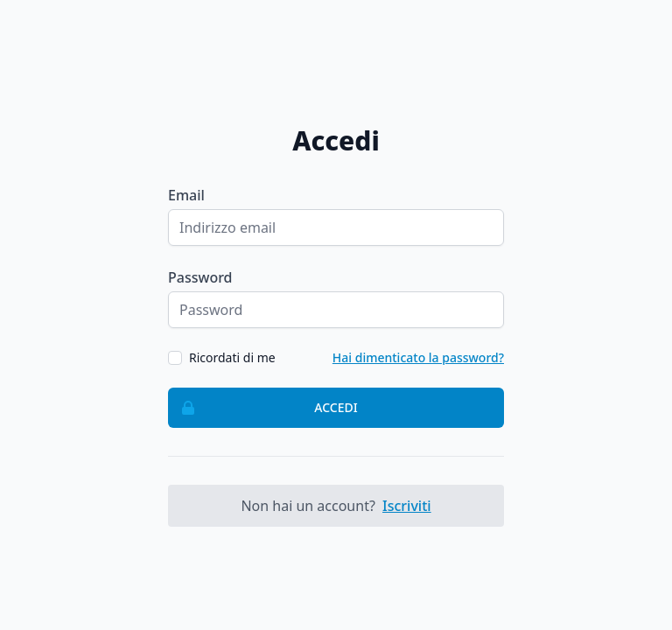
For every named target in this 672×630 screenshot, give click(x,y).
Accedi (263, 408)
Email (186, 195)
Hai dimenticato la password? (418, 357)
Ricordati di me (232, 357)
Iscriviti (407, 506)
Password (200, 277)
